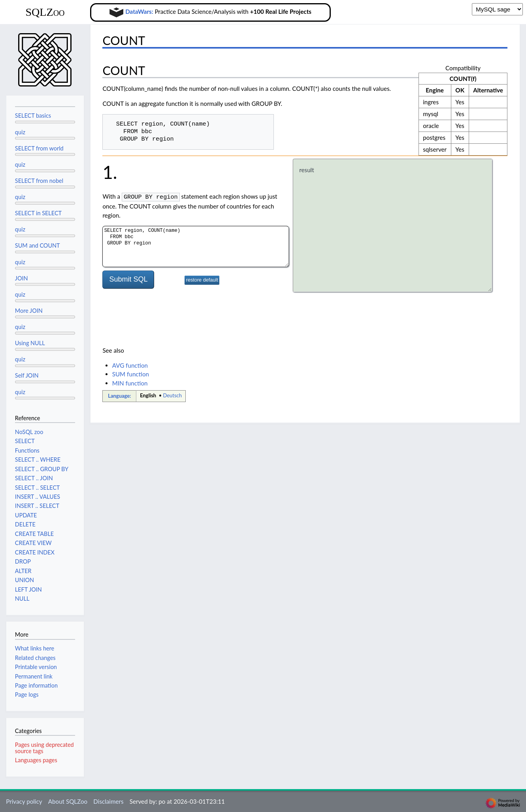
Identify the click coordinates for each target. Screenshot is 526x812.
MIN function (130, 383)
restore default (202, 280)
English (148, 395)
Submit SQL (128, 279)
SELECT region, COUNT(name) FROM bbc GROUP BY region (196, 246)
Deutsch (173, 395)
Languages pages (36, 760)
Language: (119, 396)
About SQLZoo (68, 801)
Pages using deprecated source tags (44, 748)
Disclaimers (108, 801)
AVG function (130, 365)
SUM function (131, 374)
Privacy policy (24, 801)
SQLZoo (45, 12)
